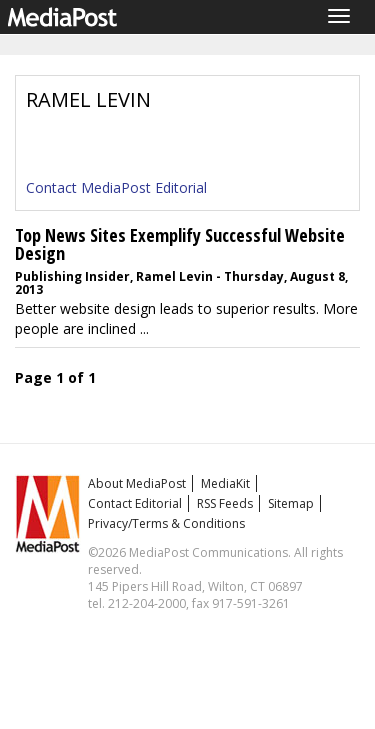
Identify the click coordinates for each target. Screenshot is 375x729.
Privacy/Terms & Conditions (166, 523)
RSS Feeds (225, 503)
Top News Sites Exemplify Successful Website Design (180, 244)
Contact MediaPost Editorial (116, 187)
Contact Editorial (135, 503)
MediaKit (225, 483)
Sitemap (291, 503)
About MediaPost (137, 483)
